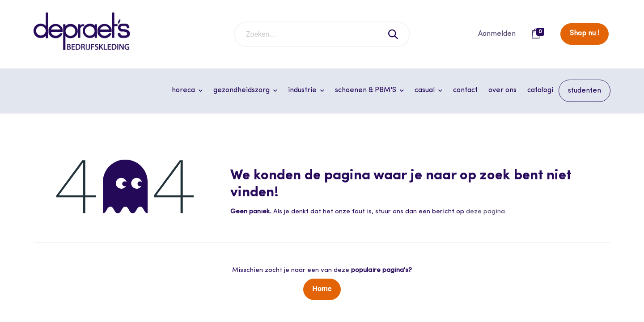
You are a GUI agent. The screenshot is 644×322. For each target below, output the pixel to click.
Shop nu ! (585, 34)
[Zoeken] (394, 34)
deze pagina (485, 212)
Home (322, 289)
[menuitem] (465, 90)
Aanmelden (497, 34)
